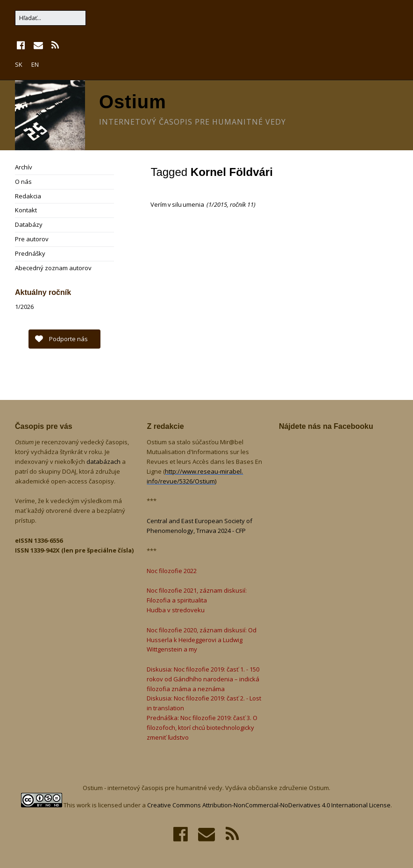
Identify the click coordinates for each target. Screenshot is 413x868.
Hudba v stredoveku (176, 610)
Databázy (29, 224)
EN (35, 64)
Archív (24, 167)
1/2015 (218, 204)
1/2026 (24, 307)
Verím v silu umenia (178, 204)
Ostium (133, 102)
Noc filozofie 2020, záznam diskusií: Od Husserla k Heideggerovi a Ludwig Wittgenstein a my (202, 640)
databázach (104, 462)
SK (19, 64)
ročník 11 (242, 204)
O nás (23, 182)
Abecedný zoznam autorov (53, 268)
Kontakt (26, 210)
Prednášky (30, 253)
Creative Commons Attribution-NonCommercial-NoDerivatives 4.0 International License (269, 805)
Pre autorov (32, 239)
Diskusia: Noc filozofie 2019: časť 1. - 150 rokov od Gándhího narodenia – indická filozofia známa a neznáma (203, 679)
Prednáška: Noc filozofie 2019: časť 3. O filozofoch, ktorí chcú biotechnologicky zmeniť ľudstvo (202, 728)
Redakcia (28, 196)
